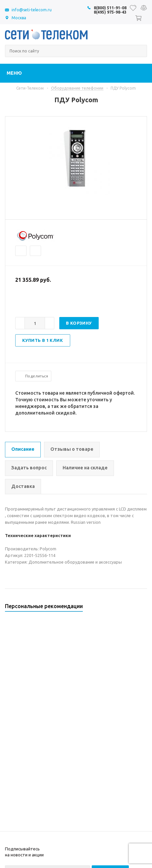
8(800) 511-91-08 (110, 8)
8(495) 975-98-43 (110, 12)
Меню (14, 73)
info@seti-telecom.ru (32, 10)
